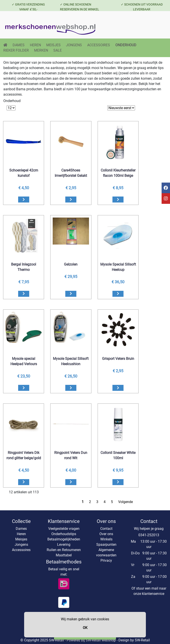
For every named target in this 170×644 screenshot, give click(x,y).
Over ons (106, 534)
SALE (58, 50)
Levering (64, 545)
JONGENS (74, 45)
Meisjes (21, 539)
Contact (106, 529)
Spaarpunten (106, 545)
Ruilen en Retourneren (64, 550)
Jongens (21, 545)
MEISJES (53, 45)
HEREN (35, 45)
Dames (21, 529)
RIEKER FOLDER (16, 50)
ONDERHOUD (126, 45)
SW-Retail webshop (101, 640)
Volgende (126, 502)
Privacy (106, 560)
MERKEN (41, 50)
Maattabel (64, 555)
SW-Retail (142, 640)
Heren (21, 534)
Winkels (106, 539)
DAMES (19, 45)
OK (85, 628)
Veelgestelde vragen (64, 529)
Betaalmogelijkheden (64, 539)
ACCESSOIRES (99, 45)
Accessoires (21, 550)
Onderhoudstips (64, 534)
